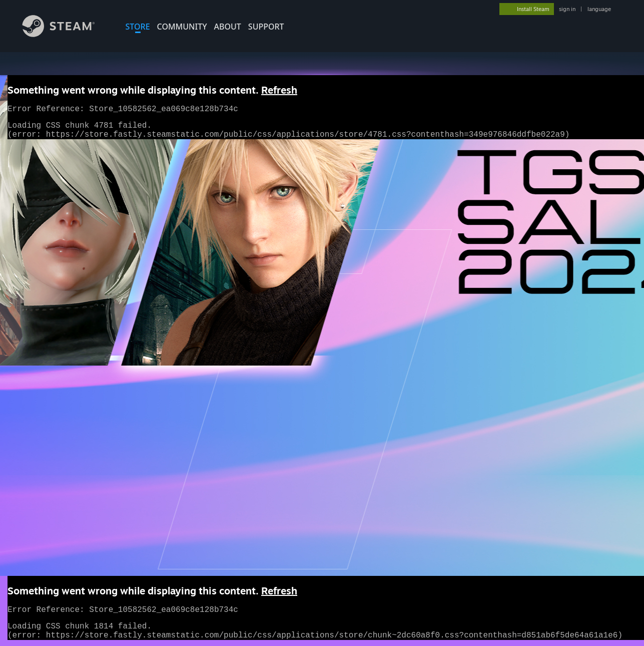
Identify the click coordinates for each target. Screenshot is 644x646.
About (228, 27)
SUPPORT (266, 27)
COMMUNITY (182, 27)
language (599, 9)
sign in (567, 9)
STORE (138, 27)
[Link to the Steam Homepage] (66, 34)
